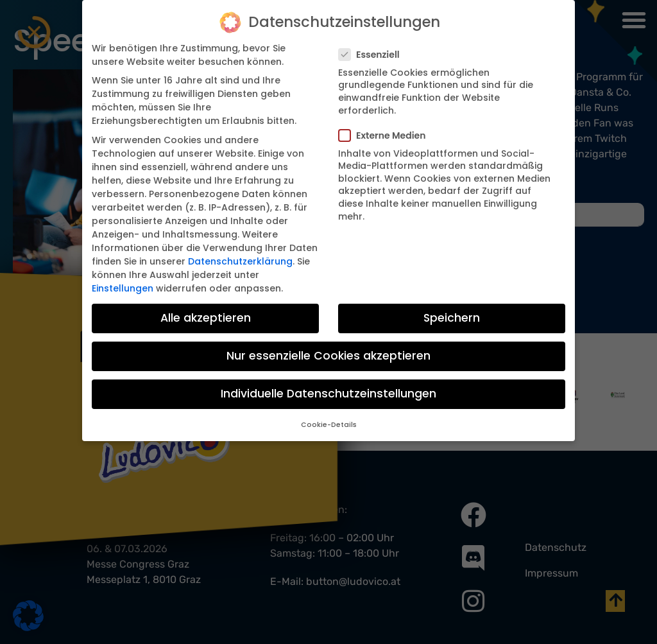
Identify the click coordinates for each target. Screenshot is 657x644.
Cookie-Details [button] (329, 424)
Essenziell (373, 54)
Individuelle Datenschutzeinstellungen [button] (328, 393)
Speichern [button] (452, 317)
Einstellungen (123, 288)
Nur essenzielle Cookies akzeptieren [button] (328, 355)
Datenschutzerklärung (240, 261)
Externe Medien (386, 135)
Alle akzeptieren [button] (206, 317)
